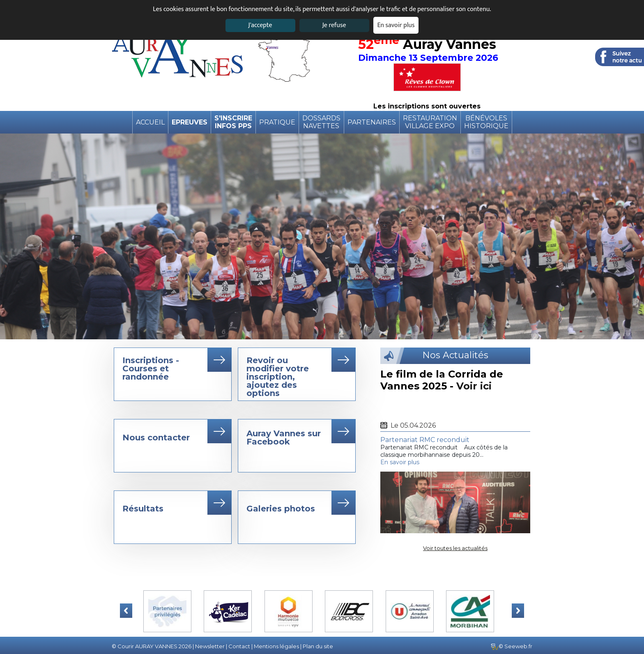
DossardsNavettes (321, 122)
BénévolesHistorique (486, 122)
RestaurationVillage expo (430, 122)
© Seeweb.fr (512, 646)
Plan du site (318, 646)
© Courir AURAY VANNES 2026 (152, 646)
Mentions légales (276, 646)
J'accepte (260, 25)
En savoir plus (396, 25)
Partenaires (372, 122)
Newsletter (210, 646)
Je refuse (334, 25)
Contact (239, 646)
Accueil (150, 122)
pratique (277, 122)
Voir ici (474, 386)
